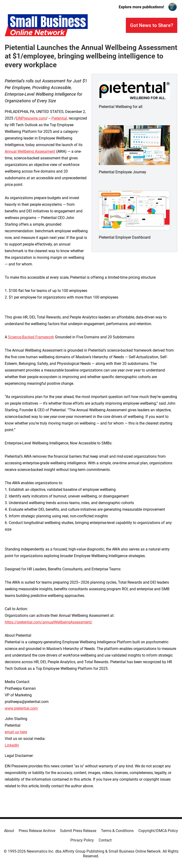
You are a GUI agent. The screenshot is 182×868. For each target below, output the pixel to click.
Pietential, (60, 118)
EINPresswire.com (31, 118)
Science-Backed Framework (31, 337)
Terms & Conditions (117, 831)
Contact (105, 840)
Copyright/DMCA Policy (158, 831)
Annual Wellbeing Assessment (30, 151)
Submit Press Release (78, 831)
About (9, 831)
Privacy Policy (82, 840)
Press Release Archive (37, 831)
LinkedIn (12, 745)
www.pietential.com (21, 708)
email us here (16, 732)
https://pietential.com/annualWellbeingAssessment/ (49, 622)
